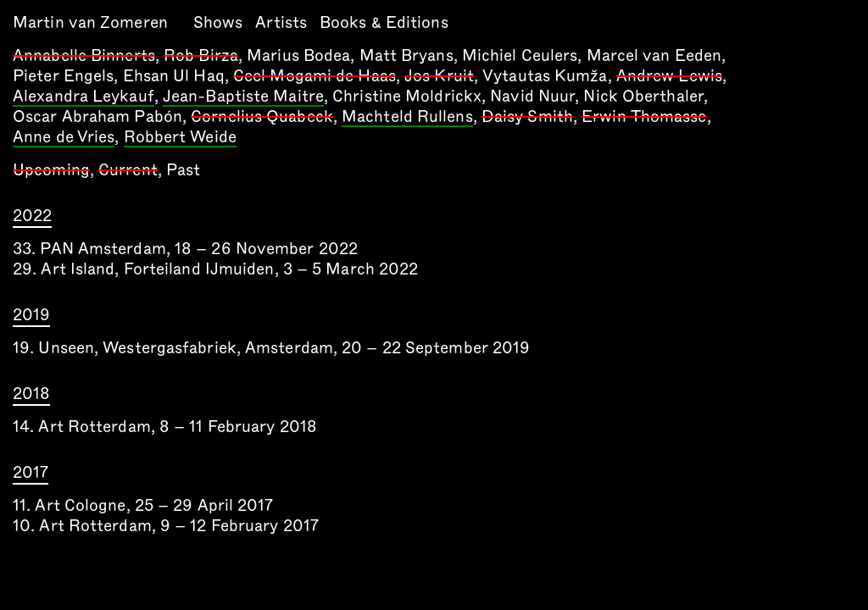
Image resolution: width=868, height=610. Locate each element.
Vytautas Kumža (545, 76)
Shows (218, 22)
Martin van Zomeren (90, 22)
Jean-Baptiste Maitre (243, 97)
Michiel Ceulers (520, 55)
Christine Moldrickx (407, 96)
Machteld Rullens (407, 118)
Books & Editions (384, 22)
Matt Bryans (406, 55)
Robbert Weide (180, 138)
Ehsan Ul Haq (174, 76)
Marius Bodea (298, 55)
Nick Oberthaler (643, 96)
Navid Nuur (532, 96)
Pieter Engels (63, 76)
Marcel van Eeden (654, 55)
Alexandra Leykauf (83, 97)
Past (183, 170)
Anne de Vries (64, 138)
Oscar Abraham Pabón (97, 116)
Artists (281, 22)
